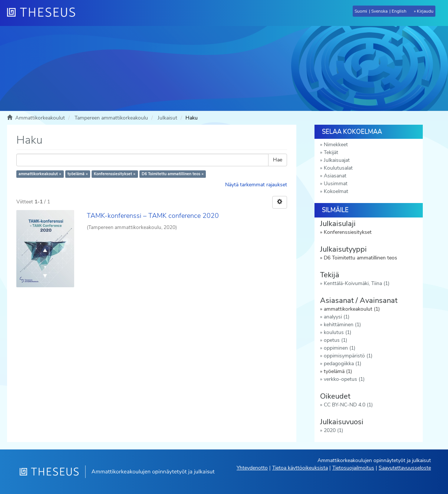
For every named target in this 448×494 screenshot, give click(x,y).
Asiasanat (335, 176)
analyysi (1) (337, 317)
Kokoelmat (336, 191)
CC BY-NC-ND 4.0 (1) (348, 405)
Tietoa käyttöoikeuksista (300, 468)
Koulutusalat (338, 168)
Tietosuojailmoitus (353, 468)
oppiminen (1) (340, 348)
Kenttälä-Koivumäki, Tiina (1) (357, 283)
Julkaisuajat (337, 160)
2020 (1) (333, 430)
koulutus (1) (337, 332)
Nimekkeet (336, 145)
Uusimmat (336, 184)
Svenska (379, 11)
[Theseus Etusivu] (44, 13)
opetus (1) (335, 340)
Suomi (361, 11)
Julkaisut (167, 118)
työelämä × (78, 174)
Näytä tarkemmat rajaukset (256, 185)
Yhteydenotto (252, 468)
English (399, 11)
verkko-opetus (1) (344, 379)
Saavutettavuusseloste (405, 468)
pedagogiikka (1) (342, 364)
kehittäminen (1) (342, 325)
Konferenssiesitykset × (115, 174)
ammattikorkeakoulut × (40, 174)
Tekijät (331, 152)
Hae (278, 160)
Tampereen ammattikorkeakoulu (111, 118)
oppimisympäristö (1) (348, 356)
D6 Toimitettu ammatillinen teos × (173, 174)
